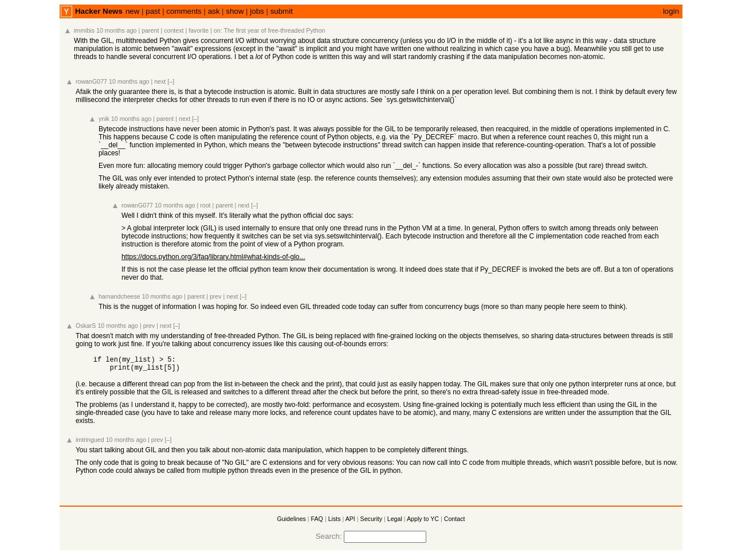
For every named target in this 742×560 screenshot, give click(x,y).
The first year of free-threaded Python (274, 30)
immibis (84, 30)
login (671, 11)
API (350, 522)
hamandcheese (119, 296)
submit (282, 11)
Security (372, 522)
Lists (335, 522)
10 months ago (117, 30)
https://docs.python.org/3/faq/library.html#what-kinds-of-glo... (213, 257)
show (235, 11)
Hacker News (99, 11)
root (205, 205)
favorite (199, 30)
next (160, 81)
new (132, 11)
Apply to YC (423, 522)
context (174, 30)
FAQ (317, 522)
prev (216, 296)
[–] (171, 81)
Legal (395, 522)
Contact (455, 522)
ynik (104, 119)
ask (214, 11)
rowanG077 (91, 81)
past (153, 11)
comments (184, 11)
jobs (257, 11)
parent (150, 30)
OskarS (86, 326)
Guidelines (292, 522)
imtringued (90, 443)
